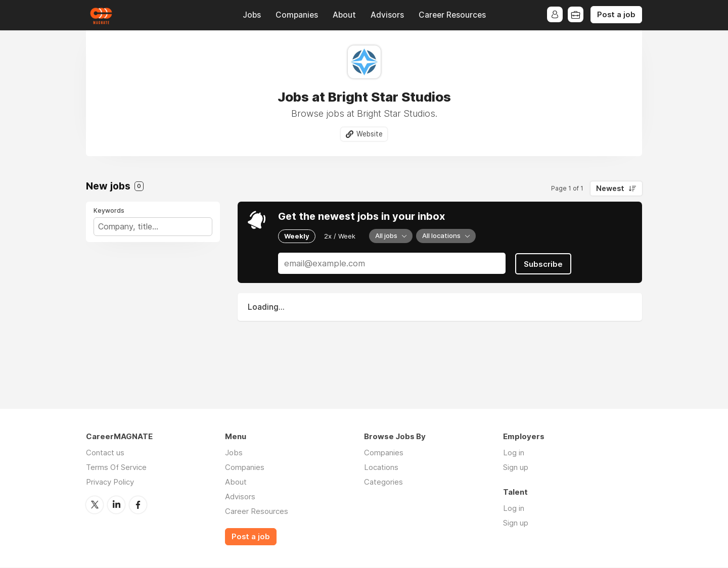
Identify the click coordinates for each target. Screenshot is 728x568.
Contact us (105, 453)
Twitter (95, 504)
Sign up (516, 467)
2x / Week (340, 236)
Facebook (138, 504)
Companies (297, 15)
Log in (514, 453)
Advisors (387, 15)
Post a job (616, 15)
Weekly (297, 236)
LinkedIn (116, 504)
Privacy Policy (110, 482)
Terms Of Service (116, 467)
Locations (381, 467)
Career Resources (452, 15)
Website (370, 134)
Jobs (252, 15)
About (344, 15)
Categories (383, 482)
